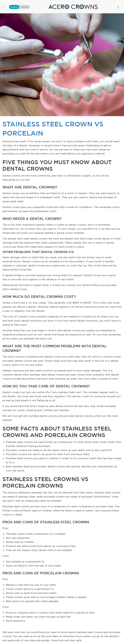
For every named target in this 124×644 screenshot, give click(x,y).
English (14, 7)
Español (25, 7)
